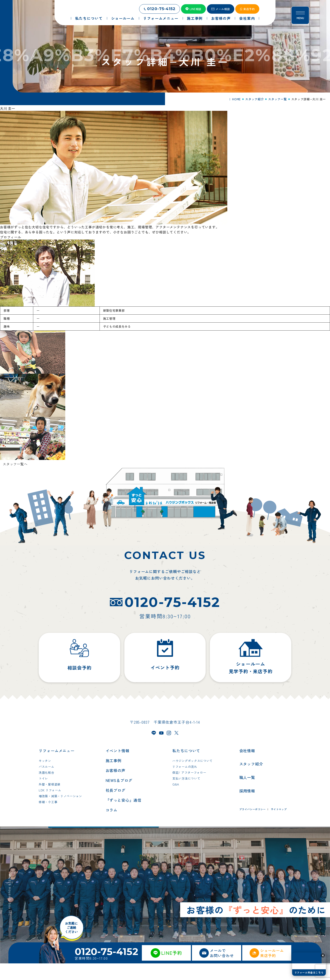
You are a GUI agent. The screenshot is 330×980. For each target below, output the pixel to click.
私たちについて (186, 767)
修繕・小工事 (48, 818)
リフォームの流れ (185, 783)
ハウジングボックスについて (192, 777)
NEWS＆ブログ (119, 797)
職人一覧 (247, 794)
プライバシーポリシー (253, 826)
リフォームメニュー (57, 767)
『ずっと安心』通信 (124, 817)
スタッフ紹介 (251, 780)
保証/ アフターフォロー (189, 789)
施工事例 (114, 777)
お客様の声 (116, 787)
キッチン (45, 777)
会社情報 (247, 767)
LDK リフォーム (50, 807)
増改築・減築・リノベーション (60, 813)
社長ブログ (116, 807)
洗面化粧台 (47, 789)
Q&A (176, 801)
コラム (112, 826)
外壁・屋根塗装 (50, 801)
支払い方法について (186, 795)
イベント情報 (118, 767)
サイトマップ (279, 826)
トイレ (43, 795)
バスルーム (47, 783)
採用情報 (247, 807)
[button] (323, 955)
